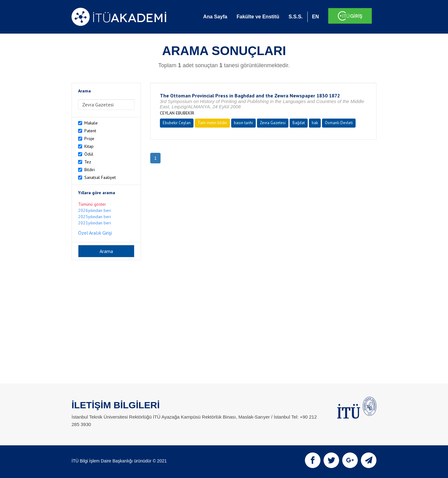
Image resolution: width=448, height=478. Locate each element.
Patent (90, 131)
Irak (315, 123)
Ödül (89, 154)
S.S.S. (295, 17)
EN (315, 17)
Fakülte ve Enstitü (258, 17)
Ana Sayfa (215, 17)
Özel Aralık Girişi (95, 233)
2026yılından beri (95, 210)
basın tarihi (243, 123)
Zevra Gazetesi (273, 123)
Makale (91, 123)
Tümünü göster (92, 204)
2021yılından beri (95, 223)
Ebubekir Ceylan (177, 123)
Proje (89, 138)
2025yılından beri (95, 217)
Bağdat (299, 123)
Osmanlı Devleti (339, 123)
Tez (88, 162)
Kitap (89, 146)
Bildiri (90, 170)
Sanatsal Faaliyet (100, 177)
